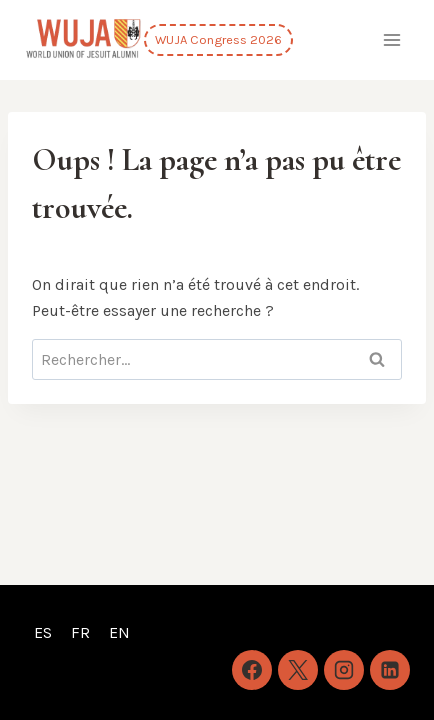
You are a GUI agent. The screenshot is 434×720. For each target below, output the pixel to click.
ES (43, 632)
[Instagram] (344, 670)
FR (80, 632)
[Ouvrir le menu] (391, 39)
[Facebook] (252, 670)
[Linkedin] (390, 670)
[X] (298, 670)
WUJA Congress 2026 (218, 39)
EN (119, 632)
